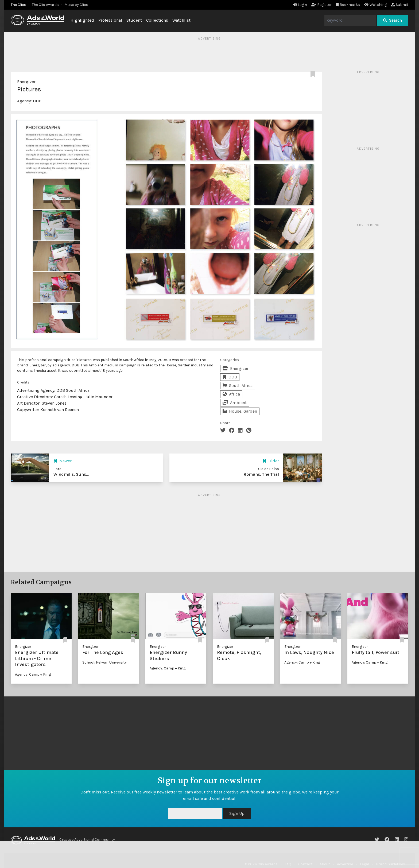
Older (271, 461)
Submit (400, 5)
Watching (375, 5)
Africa (231, 394)
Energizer (26, 82)
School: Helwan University (104, 662)
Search (393, 20)
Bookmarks (348, 5)
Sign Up (237, 813)
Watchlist (181, 20)
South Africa (238, 385)
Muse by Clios (76, 5)
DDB (37, 101)
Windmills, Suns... (71, 474)
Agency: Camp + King (33, 674)
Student (134, 20)
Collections (157, 20)
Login (300, 5)
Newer (63, 461)
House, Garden (240, 411)
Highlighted (82, 20)
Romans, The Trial (261, 474)
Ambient (235, 403)
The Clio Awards (45, 5)
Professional (110, 20)
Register (321, 5)
